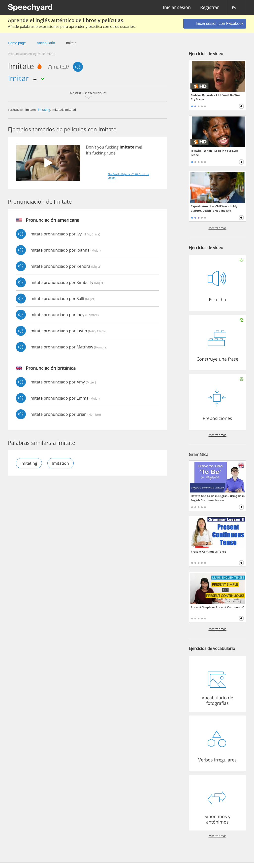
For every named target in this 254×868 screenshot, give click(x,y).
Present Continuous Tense (208, 551)
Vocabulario (46, 43)
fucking (112, 147)
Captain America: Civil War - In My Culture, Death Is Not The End (214, 208)
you (101, 147)
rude (111, 153)
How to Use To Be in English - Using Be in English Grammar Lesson (218, 498)
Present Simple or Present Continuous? (217, 607)
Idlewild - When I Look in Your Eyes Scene (214, 153)
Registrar (209, 8)
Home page (17, 43)
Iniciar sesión (177, 8)
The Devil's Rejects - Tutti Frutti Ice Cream (128, 176)
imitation (61, 463)
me (138, 147)
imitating (44, 110)
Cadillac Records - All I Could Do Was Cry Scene (215, 97)
